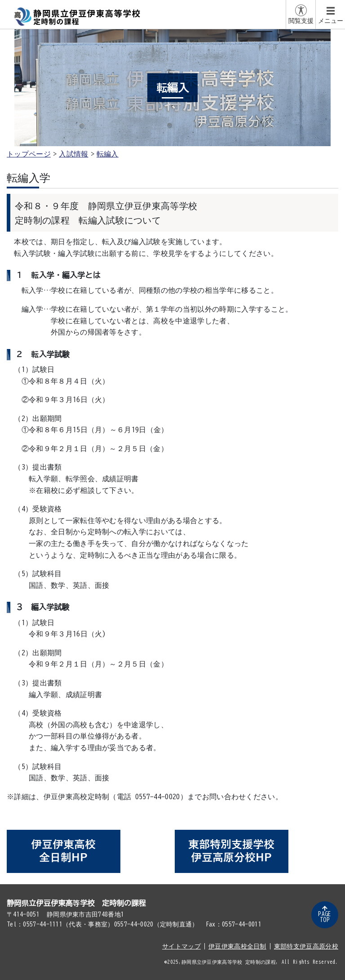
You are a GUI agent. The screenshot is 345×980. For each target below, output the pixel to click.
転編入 (108, 154)
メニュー (331, 21)
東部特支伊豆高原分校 (306, 946)
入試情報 (73, 154)
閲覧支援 (301, 21)
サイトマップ (181, 946)
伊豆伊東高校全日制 (237, 946)
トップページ (29, 154)
